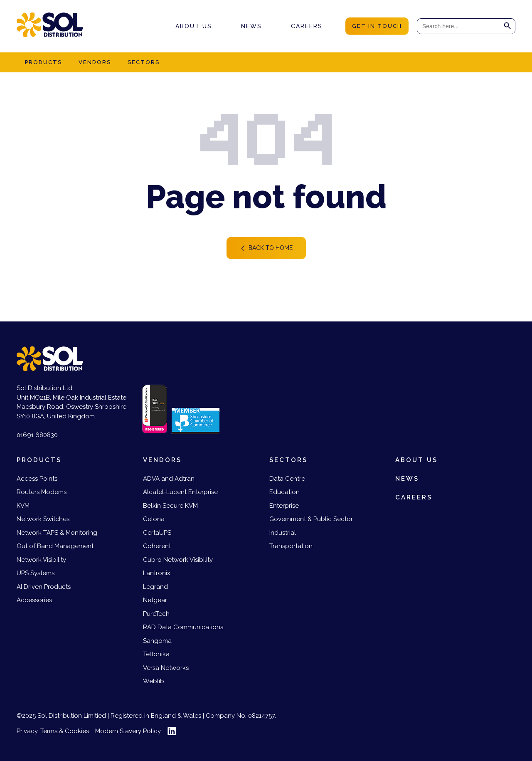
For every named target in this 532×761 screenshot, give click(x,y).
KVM (23, 506)
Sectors (144, 62)
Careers (307, 26)
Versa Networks (166, 668)
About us (194, 26)
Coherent (157, 546)
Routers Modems (42, 492)
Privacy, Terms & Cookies (53, 731)
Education (284, 492)
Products (43, 62)
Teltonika (156, 654)
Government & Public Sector (311, 519)
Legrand (155, 587)
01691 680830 (37, 435)
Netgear (155, 600)
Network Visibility (41, 560)
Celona (154, 519)
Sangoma (157, 641)
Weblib (154, 681)
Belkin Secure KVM (170, 506)
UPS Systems (36, 573)
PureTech (156, 614)
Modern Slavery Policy (128, 731)
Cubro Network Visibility (178, 560)
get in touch (377, 26)
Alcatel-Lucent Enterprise (180, 492)
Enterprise (284, 506)
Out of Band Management (55, 546)
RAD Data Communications (183, 627)
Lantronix (157, 573)
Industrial (283, 533)
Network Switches (43, 519)
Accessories (34, 600)
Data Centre (287, 479)
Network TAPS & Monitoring (57, 533)
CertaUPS (157, 533)
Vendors (95, 62)
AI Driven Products (44, 587)
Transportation (291, 546)
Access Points (37, 479)
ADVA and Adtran (169, 479)
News (251, 26)
